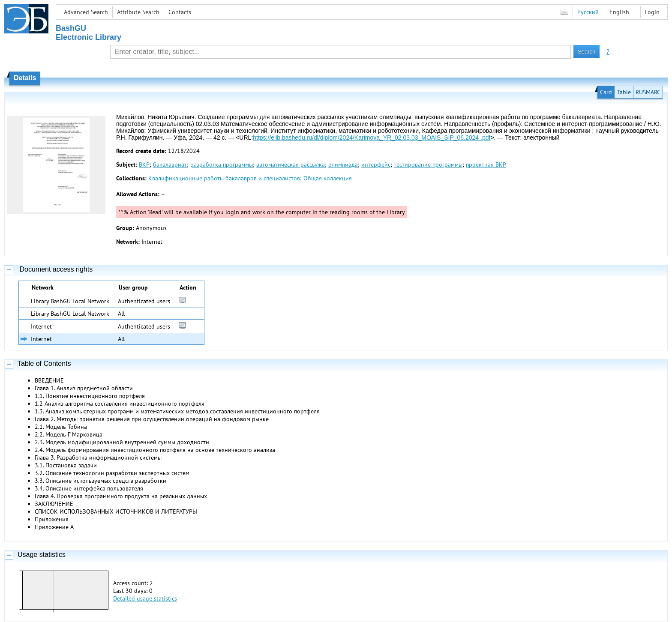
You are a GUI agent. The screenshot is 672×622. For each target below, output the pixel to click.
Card (606, 92)
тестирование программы (428, 164)
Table (624, 92)
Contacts (180, 12)
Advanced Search (86, 12)
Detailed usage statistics (145, 598)
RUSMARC (648, 92)
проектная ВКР (486, 164)
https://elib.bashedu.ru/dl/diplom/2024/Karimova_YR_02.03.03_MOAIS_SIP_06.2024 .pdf (372, 138)
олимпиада (343, 164)
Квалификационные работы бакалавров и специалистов (224, 178)
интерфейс (376, 164)
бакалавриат (170, 164)
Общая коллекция (328, 178)
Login (652, 12)
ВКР (144, 164)
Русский (588, 12)
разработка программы (222, 164)
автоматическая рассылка (291, 164)
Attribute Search (138, 12)
